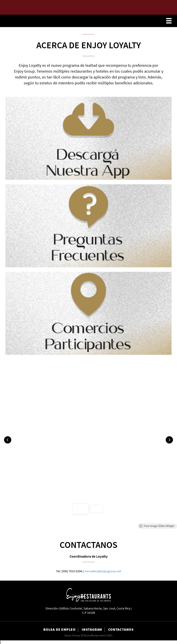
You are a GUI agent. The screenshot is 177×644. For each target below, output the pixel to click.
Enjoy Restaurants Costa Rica (88, 595)
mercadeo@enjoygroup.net (103, 571)
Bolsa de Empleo (59, 629)
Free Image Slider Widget (157, 526)
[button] (8, 440)
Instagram (92, 629)
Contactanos (121, 629)
